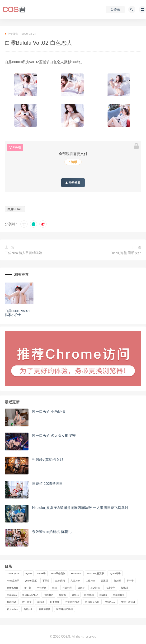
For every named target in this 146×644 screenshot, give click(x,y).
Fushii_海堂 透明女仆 (126, 253)
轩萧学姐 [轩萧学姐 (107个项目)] (55, 602)
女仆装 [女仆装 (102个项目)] (28, 588)
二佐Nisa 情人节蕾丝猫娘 (23, 253)
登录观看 (73, 183)
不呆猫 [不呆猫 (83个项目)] (46, 581)
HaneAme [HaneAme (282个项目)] (76, 573)
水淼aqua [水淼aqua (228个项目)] (12, 595)
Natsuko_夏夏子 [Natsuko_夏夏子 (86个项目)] (96, 573)
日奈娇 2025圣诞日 (47, 483)
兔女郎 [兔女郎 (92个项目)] (117, 581)
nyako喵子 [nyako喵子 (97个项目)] (115, 573)
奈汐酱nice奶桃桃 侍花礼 (52, 532)
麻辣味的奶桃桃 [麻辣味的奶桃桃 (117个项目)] (65, 609)
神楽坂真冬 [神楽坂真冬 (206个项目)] (119, 595)
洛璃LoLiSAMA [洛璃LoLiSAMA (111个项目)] (30, 595)
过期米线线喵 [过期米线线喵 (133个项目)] (72, 602)
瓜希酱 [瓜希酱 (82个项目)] (62, 595)
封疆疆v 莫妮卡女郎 (48, 459)
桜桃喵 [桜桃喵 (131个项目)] (124, 588)
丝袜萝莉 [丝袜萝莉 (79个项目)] (60, 581)
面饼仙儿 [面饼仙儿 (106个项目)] (28, 609)
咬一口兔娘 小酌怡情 (49, 411)
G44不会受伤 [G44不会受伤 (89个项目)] (58, 573)
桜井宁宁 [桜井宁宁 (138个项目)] (110, 588)
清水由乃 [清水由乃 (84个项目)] (48, 595)
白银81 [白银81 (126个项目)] (103, 595)
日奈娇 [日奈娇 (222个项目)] (81, 588)
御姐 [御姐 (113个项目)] (54, 588)
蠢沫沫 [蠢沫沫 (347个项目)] (41, 602)
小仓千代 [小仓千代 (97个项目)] (42, 588)
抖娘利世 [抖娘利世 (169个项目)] (67, 588)
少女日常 (11, 34)
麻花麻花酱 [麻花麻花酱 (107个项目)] (45, 609)
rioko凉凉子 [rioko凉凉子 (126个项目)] (13, 581)
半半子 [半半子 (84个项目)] (130, 581)
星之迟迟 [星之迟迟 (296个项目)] (95, 588)
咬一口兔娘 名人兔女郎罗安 (54, 435)
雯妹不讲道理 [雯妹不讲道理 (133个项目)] (128, 602)
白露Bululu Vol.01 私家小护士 (17, 313)
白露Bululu (15, 209)
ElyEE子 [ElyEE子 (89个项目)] (41, 573)
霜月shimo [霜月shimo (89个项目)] (12, 609)
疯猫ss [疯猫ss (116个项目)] (75, 595)
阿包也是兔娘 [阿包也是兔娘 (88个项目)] (92, 602)
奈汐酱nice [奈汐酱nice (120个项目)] (13, 588)
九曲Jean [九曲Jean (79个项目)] (75, 581)
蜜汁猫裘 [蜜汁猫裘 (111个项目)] (27, 602)
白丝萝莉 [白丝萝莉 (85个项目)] (89, 595)
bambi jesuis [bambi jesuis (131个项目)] (13, 573)
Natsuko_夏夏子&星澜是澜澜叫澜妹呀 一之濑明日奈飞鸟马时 (80, 507)
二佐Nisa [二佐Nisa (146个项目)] (90, 581)
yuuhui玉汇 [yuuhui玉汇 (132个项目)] (31, 581)
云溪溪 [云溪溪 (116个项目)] (104, 581)
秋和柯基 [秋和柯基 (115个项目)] (12, 602)
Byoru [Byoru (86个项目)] (28, 573)
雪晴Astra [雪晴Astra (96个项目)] (110, 602)
